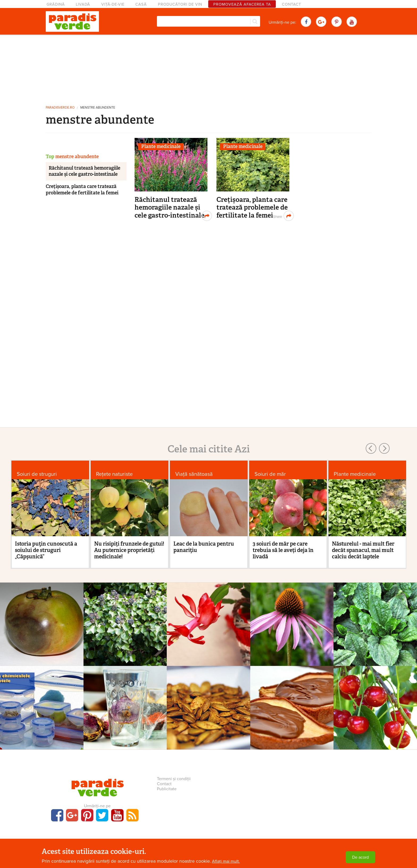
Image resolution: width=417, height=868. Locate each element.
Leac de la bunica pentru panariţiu (204, 547)
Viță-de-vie (113, 4)
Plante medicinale (161, 146)
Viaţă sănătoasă (194, 474)
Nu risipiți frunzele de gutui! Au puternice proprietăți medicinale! (129, 550)
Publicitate (167, 789)
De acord (360, 857)
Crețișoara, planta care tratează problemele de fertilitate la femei (252, 207)
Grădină (56, 4)
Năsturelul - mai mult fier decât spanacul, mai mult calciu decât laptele (363, 550)
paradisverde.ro (60, 108)
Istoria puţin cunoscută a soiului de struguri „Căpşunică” (46, 550)
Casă (141, 4)
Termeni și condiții (174, 779)
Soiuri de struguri (37, 474)
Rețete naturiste (114, 474)
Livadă (83, 4)
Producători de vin (180, 4)
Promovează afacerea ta (242, 4)
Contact (291, 4)
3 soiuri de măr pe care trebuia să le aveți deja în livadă (283, 550)
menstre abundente (98, 108)
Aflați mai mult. (226, 861)
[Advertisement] (208, 68)
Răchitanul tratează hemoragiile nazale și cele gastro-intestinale (170, 207)
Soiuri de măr (270, 474)
